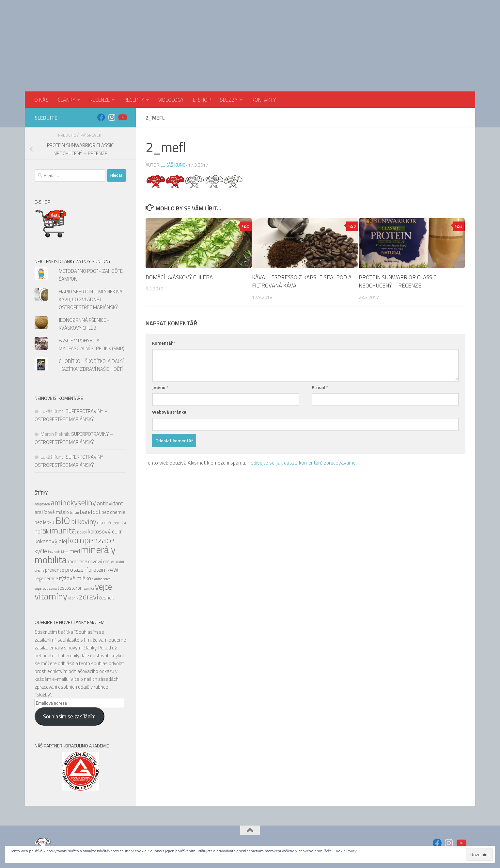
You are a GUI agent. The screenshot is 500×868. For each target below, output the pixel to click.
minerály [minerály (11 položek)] (98, 549)
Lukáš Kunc (173, 165)
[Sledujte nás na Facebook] (101, 117)
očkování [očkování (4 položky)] (118, 562)
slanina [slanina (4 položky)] (97, 579)
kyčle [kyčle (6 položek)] (41, 551)
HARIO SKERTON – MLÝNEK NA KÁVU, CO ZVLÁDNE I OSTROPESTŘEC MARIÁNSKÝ (91, 299)
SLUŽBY (229, 100)
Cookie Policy (345, 851)
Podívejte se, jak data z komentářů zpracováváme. (302, 463)
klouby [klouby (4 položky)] (82, 532)
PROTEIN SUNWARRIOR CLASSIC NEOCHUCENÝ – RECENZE (398, 282)
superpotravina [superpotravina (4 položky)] (46, 588)
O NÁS (41, 100)
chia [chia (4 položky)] (100, 523)
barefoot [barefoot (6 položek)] (90, 512)
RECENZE (100, 100)
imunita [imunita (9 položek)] (63, 530)
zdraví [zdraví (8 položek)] (89, 597)
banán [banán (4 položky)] (74, 513)
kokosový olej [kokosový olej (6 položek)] (51, 541)
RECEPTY (134, 100)
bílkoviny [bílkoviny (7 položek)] (84, 522)
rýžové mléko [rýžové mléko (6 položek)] (75, 578)
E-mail (320, 387)
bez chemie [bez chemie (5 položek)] (113, 512)
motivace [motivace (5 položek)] (78, 561)
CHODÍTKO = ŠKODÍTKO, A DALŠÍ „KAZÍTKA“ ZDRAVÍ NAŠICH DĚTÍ (91, 365)
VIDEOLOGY (171, 100)
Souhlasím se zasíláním (69, 716)
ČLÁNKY (67, 100)
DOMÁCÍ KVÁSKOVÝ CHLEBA (179, 277)
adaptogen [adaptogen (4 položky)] (42, 504)
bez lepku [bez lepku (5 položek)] (44, 522)
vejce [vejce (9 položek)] (103, 587)
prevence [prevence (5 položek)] (55, 570)
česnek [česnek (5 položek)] (107, 598)
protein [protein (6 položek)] (97, 570)
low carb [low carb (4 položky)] (54, 552)
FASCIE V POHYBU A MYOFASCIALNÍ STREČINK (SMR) (92, 344)
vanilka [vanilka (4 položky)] (89, 588)
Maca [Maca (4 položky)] (65, 552)
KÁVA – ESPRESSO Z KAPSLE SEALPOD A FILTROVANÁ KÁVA (302, 282)
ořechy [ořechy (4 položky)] (39, 570)
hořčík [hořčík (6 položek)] (42, 531)
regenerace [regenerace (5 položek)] (46, 578)
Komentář (164, 343)
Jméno (160, 387)
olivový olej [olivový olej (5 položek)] (99, 561)
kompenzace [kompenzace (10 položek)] (91, 540)
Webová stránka (169, 412)
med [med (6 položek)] (75, 551)
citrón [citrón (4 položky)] (108, 523)
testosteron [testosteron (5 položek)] (70, 588)
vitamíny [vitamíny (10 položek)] (51, 596)
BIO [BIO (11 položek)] (63, 520)
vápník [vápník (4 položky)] (73, 598)
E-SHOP (202, 100)
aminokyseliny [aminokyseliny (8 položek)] (73, 503)
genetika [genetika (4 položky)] (120, 523)
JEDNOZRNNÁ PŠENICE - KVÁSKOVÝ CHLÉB (84, 324)
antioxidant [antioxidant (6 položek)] (110, 503)
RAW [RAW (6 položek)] (112, 570)
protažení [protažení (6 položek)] (76, 570)
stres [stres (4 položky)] (107, 579)
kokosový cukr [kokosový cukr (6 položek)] (105, 531)
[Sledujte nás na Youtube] (122, 117)
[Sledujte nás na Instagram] (112, 117)
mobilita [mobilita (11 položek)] (51, 560)
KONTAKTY (264, 100)
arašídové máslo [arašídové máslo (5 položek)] (52, 512)
